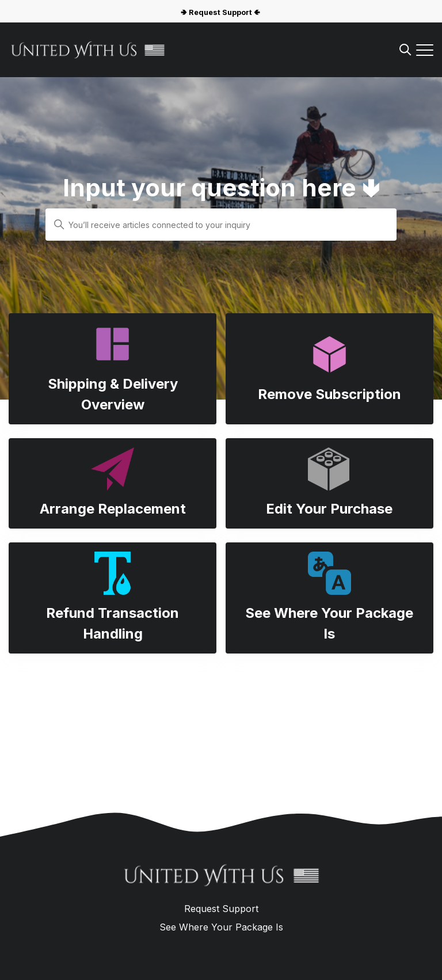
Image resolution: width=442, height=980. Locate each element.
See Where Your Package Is (221, 927)
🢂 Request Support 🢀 (220, 12)
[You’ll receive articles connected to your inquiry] (221, 225)
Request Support (221, 909)
